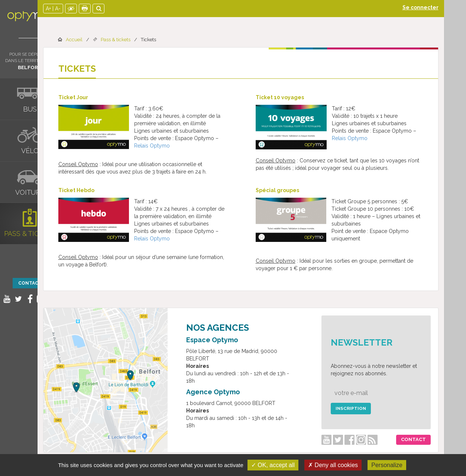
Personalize (387, 465)
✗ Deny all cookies (333, 465)
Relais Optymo (174, 146)
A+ (70, 9)
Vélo (30, 151)
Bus (30, 109)
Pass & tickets (30, 234)
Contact (30, 283)
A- (80, 9)
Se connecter (442, 7)
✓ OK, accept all (273, 465)
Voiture (30, 192)
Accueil (96, 40)
